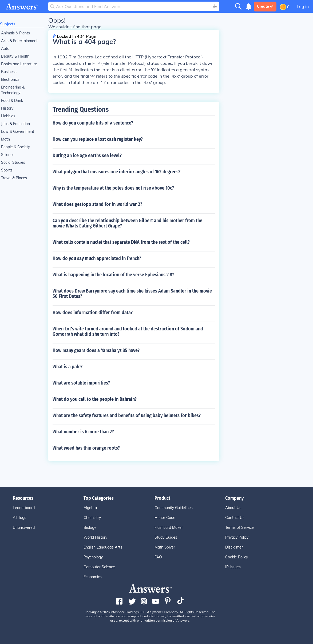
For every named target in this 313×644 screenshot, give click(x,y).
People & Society (15, 147)
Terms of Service (239, 527)
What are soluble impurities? (81, 383)
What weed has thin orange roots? (86, 448)
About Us (233, 508)
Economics (93, 577)
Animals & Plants (15, 33)
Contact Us (235, 518)
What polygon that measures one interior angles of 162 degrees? (116, 172)
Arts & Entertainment (19, 41)
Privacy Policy (237, 537)
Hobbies (8, 116)
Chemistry (92, 518)
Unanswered (24, 527)
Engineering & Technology (13, 90)
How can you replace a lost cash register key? (98, 139)
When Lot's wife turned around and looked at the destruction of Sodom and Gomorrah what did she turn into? (128, 331)
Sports (7, 170)
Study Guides (166, 537)
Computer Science (99, 567)
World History (95, 537)
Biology (90, 527)
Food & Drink (12, 101)
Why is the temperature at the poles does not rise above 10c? (113, 188)
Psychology (93, 557)
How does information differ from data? (93, 313)
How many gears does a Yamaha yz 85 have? (96, 350)
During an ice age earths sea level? (87, 155)
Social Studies (13, 162)
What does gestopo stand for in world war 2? (97, 204)
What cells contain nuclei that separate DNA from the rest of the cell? (121, 242)
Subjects (8, 24)
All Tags (19, 518)
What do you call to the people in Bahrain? (95, 399)
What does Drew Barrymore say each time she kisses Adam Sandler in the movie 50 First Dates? (132, 294)
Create (265, 6)
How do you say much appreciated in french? (97, 258)
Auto (5, 49)
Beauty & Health (15, 56)
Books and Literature (19, 64)
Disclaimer (234, 547)
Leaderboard (24, 508)
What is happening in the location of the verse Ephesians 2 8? (113, 275)
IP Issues (233, 567)
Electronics (10, 79)
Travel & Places (14, 178)
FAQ (158, 557)
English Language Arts (103, 547)
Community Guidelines (174, 508)
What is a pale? (68, 367)
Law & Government (18, 131)
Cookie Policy (237, 557)
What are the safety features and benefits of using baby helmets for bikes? (127, 415)
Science (8, 155)
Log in (303, 6)
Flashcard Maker (169, 527)
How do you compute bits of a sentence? (93, 123)
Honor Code (165, 518)
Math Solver (165, 547)
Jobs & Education (15, 124)
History (7, 108)
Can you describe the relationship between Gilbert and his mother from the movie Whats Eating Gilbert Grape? (127, 223)
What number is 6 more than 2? (83, 432)
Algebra (90, 508)
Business (9, 72)
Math (5, 139)
